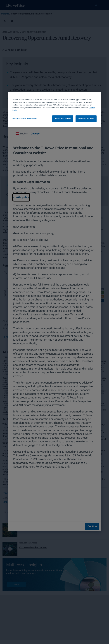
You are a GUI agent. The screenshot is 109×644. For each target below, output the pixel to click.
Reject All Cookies (63, 119)
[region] (54, 110)
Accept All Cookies (86, 119)
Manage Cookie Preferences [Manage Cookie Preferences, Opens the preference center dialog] (25, 118)
